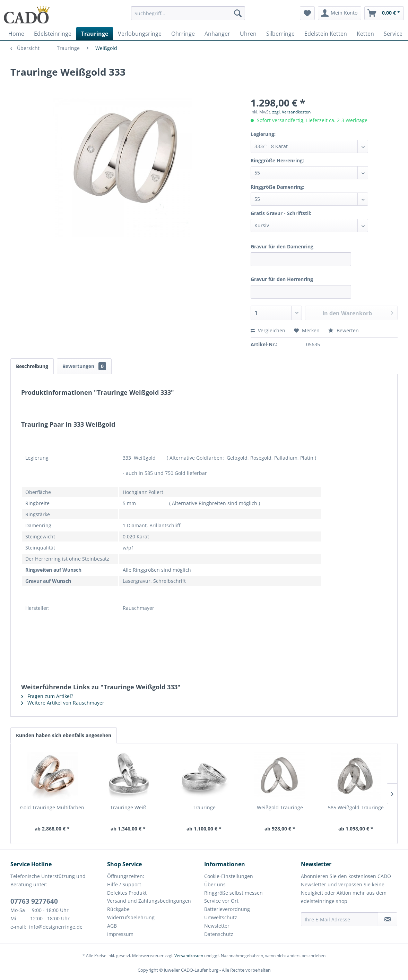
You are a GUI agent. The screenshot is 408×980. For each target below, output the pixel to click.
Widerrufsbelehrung (131, 917)
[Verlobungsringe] (140, 34)
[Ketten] (365, 34)
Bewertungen (84, 366)
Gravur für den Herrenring (282, 279)
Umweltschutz (221, 917)
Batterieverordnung (227, 909)
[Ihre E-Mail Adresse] (340, 919)
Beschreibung (32, 366)
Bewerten (344, 330)
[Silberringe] (280, 34)
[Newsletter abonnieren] (388, 919)
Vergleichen (268, 330)
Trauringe (204, 807)
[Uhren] (248, 34)
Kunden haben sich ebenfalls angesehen (64, 735)
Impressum (120, 934)
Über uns (215, 884)
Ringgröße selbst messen (233, 893)
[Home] (16, 34)
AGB (112, 926)
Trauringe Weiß (128, 807)
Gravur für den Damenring (282, 246)
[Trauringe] (95, 34)
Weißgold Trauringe (280, 807)
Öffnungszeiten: (126, 876)
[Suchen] (238, 13)
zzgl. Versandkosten (291, 112)
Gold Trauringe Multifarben (52, 807)
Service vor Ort (221, 901)
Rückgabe (118, 909)
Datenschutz (219, 934)
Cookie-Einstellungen (229, 876)
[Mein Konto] (340, 13)
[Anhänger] (217, 34)
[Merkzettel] (307, 13)
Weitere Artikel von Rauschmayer (63, 703)
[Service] (393, 34)
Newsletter (217, 926)
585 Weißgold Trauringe (356, 807)
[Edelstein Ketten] (326, 34)
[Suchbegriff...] (188, 13)
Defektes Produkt (127, 893)
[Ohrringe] (183, 34)
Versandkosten (189, 956)
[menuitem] (188, 16)
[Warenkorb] (384, 13)
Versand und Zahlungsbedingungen (149, 901)
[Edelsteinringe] (53, 34)
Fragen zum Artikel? (47, 696)
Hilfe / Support (124, 884)
